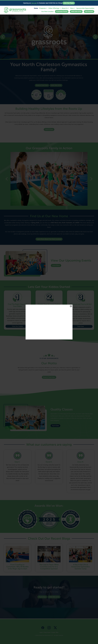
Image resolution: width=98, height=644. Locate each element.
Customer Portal (62, 12)
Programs (43, 8)
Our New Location (47, 12)
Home (36, 8)
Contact (53, 632)
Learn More (56, 265)
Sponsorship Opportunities (85, 8)
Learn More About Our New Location (49, 239)
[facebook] (43, 628)
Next (95, 37)
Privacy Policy (47, 632)
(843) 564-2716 (76, 12)
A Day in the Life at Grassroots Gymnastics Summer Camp (81, 567)
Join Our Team (69, 3)
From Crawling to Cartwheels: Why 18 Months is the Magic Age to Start (17, 567)
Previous (3, 37)
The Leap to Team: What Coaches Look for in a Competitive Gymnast (49, 567)
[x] (55, 628)
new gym (34, 3)
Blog (57, 632)
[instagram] (49, 628)
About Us (65, 8)
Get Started (89, 12)
